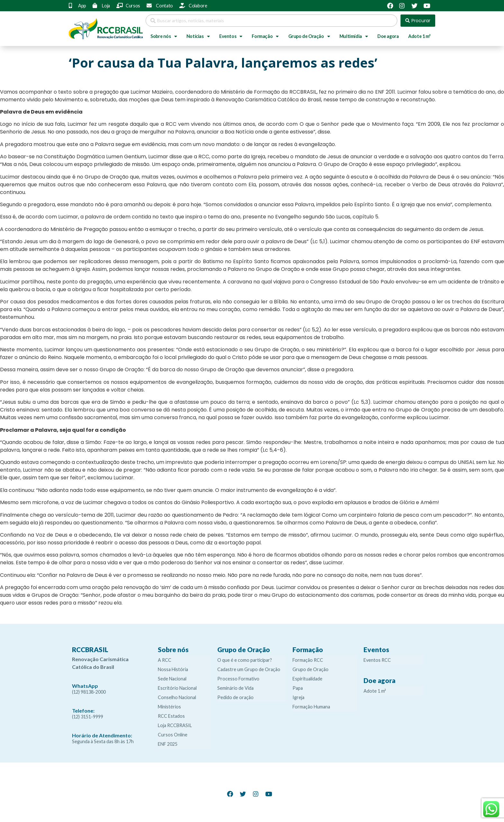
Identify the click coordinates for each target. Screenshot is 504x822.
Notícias (198, 36)
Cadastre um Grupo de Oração (249, 669)
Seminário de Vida (235, 688)
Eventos (231, 36)
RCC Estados (171, 716)
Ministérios (169, 707)
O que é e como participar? (245, 660)
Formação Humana (311, 707)
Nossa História (173, 669)
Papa (298, 688)
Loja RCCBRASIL (175, 725)
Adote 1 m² (419, 36)
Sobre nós (164, 36)
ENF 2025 (168, 744)
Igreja (298, 697)
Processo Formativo (238, 679)
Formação (265, 36)
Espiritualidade (307, 679)
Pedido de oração (235, 697)
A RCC (165, 660)
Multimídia (354, 36)
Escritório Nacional (177, 688)
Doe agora (388, 36)
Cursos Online (173, 735)
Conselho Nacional (177, 697)
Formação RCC (308, 660)
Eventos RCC (377, 660)
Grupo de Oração (309, 36)
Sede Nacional (172, 679)
